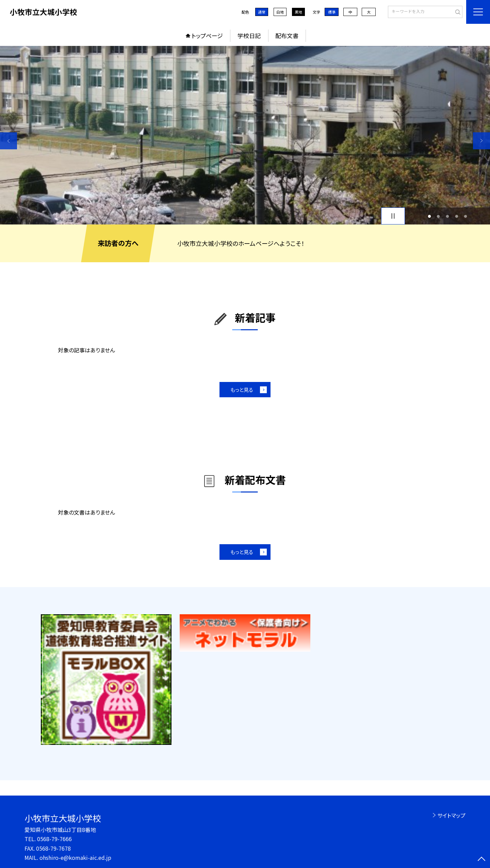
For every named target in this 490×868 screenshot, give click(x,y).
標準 (332, 12)
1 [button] (429, 216)
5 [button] (466, 216)
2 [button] (438, 216)
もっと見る (242, 390)
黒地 (298, 12)
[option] (245, 135)
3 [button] (448, 216)
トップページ (207, 36)
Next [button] (481, 141)
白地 (280, 12)
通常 (262, 12)
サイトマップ (451, 815)
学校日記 (249, 36)
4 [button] (456, 216)
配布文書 (287, 36)
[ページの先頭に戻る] (481, 859)
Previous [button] (9, 141)
